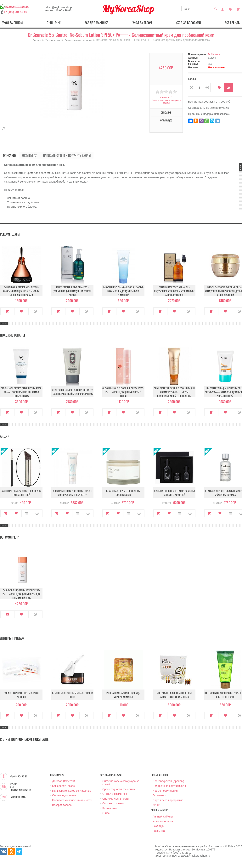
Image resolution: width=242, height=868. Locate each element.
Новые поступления (165, 791)
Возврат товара (62, 805)
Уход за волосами (188, 23)
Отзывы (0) (166, 120)
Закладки (158, 826)
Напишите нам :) (18, 797)
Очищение (54, 23)
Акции (156, 805)
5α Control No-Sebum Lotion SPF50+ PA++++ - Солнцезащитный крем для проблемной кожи (21, 594)
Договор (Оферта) (64, 781)
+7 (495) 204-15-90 (15, 12)
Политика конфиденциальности (72, 800)
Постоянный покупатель (222, 9)
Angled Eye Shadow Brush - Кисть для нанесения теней (21, 493)
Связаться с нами (113, 803)
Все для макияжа (96, 23)
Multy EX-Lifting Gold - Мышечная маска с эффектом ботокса (174, 695)
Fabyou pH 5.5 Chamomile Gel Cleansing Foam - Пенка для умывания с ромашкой (123, 291)
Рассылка (159, 831)
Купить (7, 311)
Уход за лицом (13, 23)
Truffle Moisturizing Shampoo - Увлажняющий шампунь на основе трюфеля (72, 291)
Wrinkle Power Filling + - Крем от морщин (22, 695)
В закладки (219, 88)
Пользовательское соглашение (72, 791)
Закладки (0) (230, 9)
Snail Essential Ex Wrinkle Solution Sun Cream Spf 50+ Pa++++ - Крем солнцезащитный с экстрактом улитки (174, 394)
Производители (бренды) (168, 781)
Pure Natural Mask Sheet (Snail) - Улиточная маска (123, 695)
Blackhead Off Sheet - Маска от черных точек (72, 695)
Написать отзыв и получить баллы (166, 102)
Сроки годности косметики (119, 789)
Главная (37, 40)
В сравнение (27, 513)
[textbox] (200, 9)
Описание (166, 112)
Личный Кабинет (163, 817)
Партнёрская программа (168, 800)
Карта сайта (110, 808)
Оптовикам (160, 795)
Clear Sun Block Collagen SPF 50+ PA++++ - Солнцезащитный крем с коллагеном (72, 392)
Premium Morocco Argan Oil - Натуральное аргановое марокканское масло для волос (174, 291)
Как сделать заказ (63, 786)
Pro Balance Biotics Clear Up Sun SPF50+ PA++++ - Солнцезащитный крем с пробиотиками (22, 392)
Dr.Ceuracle (214, 54)
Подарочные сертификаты (169, 786)
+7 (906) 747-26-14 (17, 6)
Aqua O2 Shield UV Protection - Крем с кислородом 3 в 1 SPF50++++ (72, 493)
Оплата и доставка (64, 795)
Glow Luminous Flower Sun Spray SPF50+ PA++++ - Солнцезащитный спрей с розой (123, 392)
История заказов (163, 821)
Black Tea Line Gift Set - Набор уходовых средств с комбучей (174, 493)
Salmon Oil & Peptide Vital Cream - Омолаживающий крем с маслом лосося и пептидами (21, 291)
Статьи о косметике (115, 794)
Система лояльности (115, 799)
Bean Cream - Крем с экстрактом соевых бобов (123, 493)
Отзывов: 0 (166, 98)
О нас (106, 813)
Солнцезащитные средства (78, 40)
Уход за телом (142, 23)
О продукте (35, 311)
